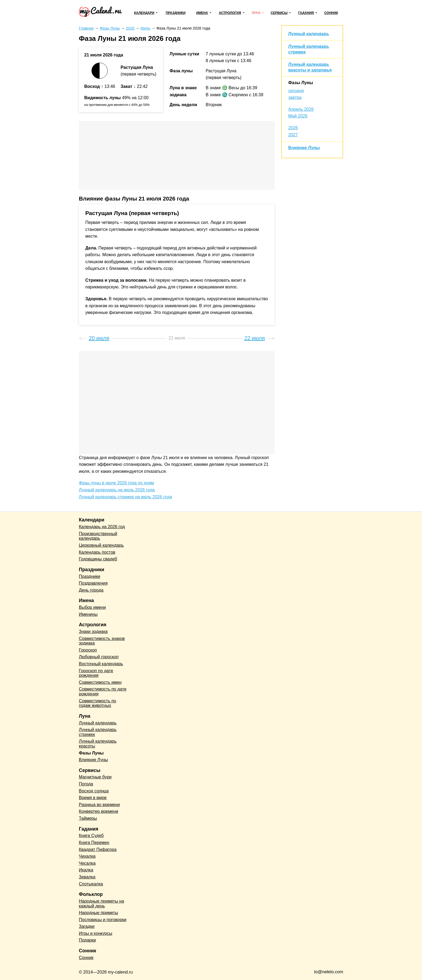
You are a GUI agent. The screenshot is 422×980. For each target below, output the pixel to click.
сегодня (296, 91)
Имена (202, 13)
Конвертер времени (99, 811)
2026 (293, 128)
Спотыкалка (91, 884)
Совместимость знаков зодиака (102, 641)
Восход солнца (94, 791)
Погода (86, 784)
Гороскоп (88, 650)
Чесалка (87, 863)
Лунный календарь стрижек (98, 732)
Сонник (331, 13)
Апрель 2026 (301, 109)
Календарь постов (97, 552)
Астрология (230, 13)
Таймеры (88, 818)
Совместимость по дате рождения (103, 691)
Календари (144, 13)
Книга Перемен (94, 843)
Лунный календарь (309, 34)
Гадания (306, 13)
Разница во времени (99, 805)
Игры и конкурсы (96, 933)
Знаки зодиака (93, 632)
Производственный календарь (98, 536)
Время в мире (93, 798)
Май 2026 (298, 116)
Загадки (87, 926)
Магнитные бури (95, 777)
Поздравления (93, 583)
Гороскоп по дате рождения (96, 673)
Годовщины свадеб (98, 559)
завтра (295, 97)
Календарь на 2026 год (102, 527)
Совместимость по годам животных (98, 703)
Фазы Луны (301, 83)
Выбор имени (92, 607)
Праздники (176, 13)
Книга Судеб (91, 836)
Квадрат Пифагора (98, 850)
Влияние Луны (304, 148)
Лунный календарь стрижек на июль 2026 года (125, 497)
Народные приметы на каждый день (101, 904)
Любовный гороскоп (99, 657)
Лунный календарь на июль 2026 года (117, 490)
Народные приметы (99, 913)
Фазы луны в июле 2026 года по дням (116, 483)
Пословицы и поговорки (103, 920)
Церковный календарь (101, 545)
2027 (293, 135)
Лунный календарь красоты (98, 744)
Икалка (86, 870)
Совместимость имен (100, 682)
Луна (256, 13)
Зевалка (87, 877)
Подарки (87, 940)
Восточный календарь (101, 664)
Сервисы (279, 13)
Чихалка (87, 856)
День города (91, 590)
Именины (88, 614)
